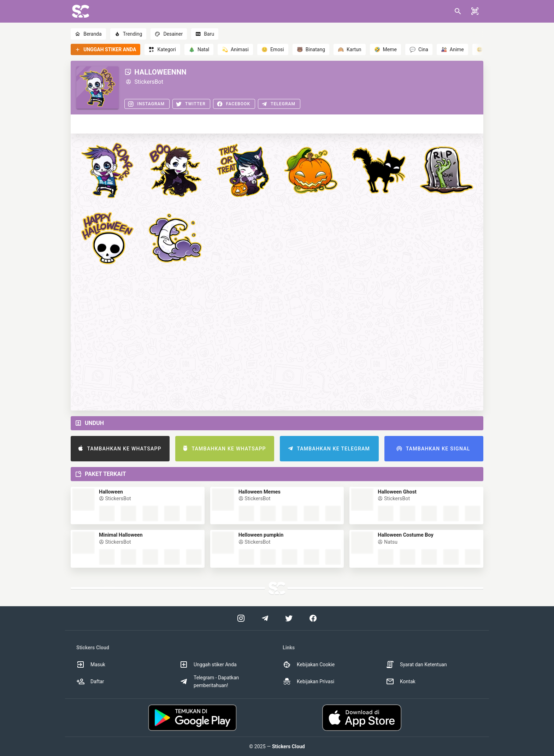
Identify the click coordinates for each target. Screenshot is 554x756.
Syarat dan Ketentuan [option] (416, 665)
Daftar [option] (90, 681)
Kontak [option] (401, 681)
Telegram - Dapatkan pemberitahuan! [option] (209, 681)
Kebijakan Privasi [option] (308, 681)
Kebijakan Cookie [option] (309, 665)
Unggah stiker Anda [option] (208, 665)
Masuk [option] (91, 665)
